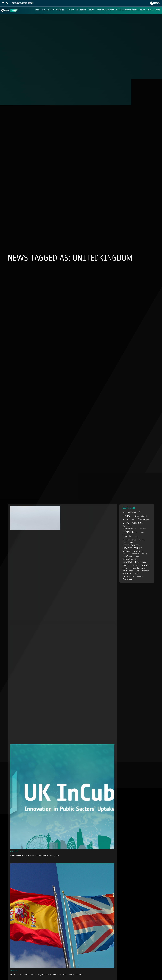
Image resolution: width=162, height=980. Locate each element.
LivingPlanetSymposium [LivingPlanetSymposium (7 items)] (131, 545)
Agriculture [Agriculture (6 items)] (132, 512)
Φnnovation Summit (105, 10)
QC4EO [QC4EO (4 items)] (125, 568)
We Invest (60, 10)
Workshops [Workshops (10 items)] (127, 579)
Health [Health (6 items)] (125, 542)
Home (38, 10)
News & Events (153, 10)
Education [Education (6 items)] (143, 528)
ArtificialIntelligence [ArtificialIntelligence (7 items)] (140, 516)
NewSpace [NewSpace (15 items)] (128, 556)
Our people (81, 10)
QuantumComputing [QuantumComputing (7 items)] (138, 568)
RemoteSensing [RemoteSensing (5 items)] (128, 571)
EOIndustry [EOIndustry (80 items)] (130, 532)
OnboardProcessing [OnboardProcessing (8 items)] (130, 559)
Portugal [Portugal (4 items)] (135, 565)
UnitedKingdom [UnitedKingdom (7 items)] (128, 577)
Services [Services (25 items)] (127, 574)
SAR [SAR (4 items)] (137, 571)
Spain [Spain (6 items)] (137, 574)
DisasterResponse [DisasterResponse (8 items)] (129, 528)
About (90, 10)
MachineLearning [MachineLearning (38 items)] (132, 548)
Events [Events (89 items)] (127, 536)
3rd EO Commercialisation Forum (130, 10)
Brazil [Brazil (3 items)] (133, 520)
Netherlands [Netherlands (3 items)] (126, 554)
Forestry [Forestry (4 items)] (137, 537)
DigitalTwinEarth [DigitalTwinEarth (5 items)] (128, 526)
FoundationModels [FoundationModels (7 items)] (129, 540)
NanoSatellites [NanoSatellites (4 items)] (139, 551)
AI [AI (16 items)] (140, 512)
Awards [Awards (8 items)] (125, 519)
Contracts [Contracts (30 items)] (137, 523)
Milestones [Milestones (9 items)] (127, 551)
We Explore (47, 10)
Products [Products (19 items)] (145, 565)
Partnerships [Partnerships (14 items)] (141, 562)
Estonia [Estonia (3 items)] (142, 533)
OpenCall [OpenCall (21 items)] (127, 562)
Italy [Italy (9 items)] (132, 542)
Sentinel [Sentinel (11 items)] (145, 570)
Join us (69, 10)
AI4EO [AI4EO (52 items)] (127, 516)
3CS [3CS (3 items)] (124, 512)
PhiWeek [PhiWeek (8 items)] (126, 565)
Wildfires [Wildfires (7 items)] (140, 577)
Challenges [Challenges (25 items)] (144, 519)
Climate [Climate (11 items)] (126, 523)
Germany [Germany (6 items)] (142, 540)
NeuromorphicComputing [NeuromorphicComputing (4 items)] (140, 554)
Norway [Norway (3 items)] (138, 556)
